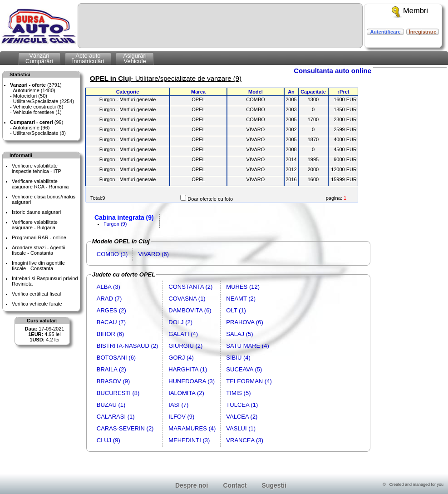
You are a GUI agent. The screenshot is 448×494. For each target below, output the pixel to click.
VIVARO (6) (153, 254)
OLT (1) (236, 310)
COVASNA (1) (187, 299)
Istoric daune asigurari (36, 212)
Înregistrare (423, 32)
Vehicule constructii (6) (38, 107)
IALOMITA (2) (186, 393)
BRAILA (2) (111, 369)
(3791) (36, 85)
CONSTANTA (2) (190, 287)
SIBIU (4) (238, 358)
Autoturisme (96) (31, 128)
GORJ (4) (181, 358)
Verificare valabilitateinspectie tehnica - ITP (37, 168)
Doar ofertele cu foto (210, 199)
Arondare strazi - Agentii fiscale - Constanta (38, 250)
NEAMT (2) (241, 299)
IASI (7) (178, 405)
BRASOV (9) (113, 381)
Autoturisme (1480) (34, 90)
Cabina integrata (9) (124, 217)
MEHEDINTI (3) (189, 440)
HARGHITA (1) (188, 369)
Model (256, 92)
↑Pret (343, 92)
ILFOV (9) (181, 417)
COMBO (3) (112, 254)
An (291, 92)
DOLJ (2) (180, 322)
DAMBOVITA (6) (190, 310)
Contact (235, 485)
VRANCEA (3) (245, 440)
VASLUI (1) (241, 428)
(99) (37, 122)
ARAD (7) (109, 299)
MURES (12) (243, 287)
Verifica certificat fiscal (36, 294)
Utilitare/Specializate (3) (39, 133)
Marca (198, 92)
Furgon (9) (115, 224)
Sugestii (274, 485)
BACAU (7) (111, 322)
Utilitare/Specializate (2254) (44, 101)
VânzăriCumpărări (39, 58)
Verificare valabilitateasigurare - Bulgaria (35, 225)
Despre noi (192, 485)
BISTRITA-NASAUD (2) (128, 346)
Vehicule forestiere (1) (37, 112)
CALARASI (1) (116, 417)
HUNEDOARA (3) (192, 381)
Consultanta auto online (332, 71)
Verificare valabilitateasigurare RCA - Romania (40, 184)
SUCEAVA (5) (244, 369)
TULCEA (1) (242, 405)
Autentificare (385, 32)
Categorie (128, 92)
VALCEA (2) (242, 417)
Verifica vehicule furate (37, 304)
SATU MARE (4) (247, 346)
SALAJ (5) (239, 334)
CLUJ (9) (108, 440)
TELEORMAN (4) (249, 381)
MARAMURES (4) (192, 428)
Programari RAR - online (39, 237)
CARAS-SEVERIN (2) (125, 428)
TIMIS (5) (238, 393)
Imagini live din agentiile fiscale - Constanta (38, 266)
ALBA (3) (108, 287)
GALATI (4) (183, 334)
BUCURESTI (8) (118, 393)
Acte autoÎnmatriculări (88, 58)
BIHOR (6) (111, 334)
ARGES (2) (111, 310)
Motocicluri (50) (30, 96)
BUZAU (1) (111, 405)
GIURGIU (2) (185, 346)
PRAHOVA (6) (244, 322)
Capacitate (313, 92)
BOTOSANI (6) (116, 358)
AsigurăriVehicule (135, 58)
